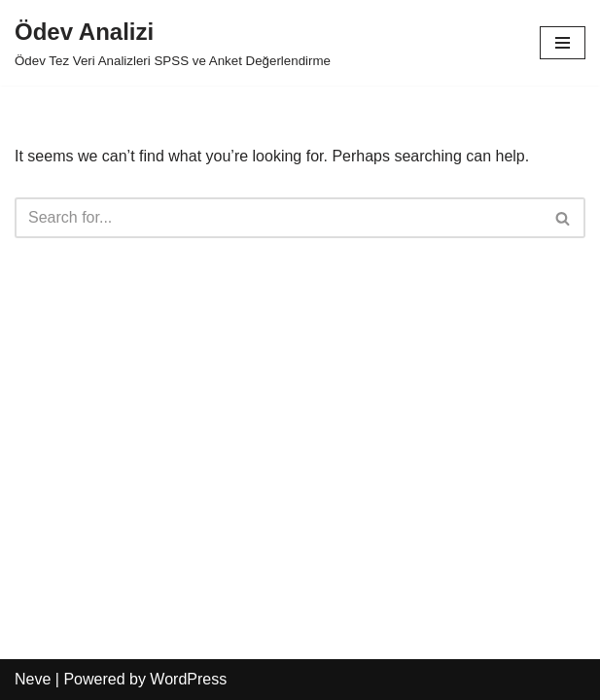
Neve (33, 679)
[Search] (278, 218)
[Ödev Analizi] (173, 43)
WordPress (188, 679)
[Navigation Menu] (563, 43)
